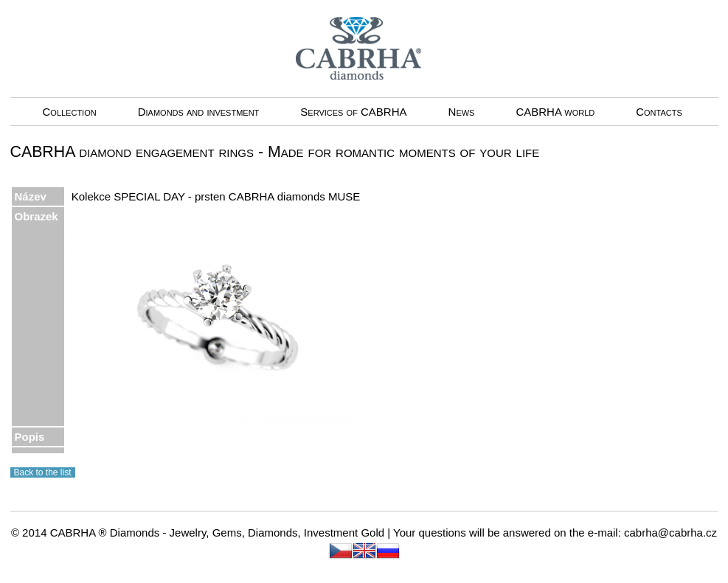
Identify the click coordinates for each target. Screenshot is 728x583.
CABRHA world (555, 112)
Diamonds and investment (199, 112)
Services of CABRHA (353, 112)
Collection (70, 112)
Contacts (659, 112)
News (462, 112)
